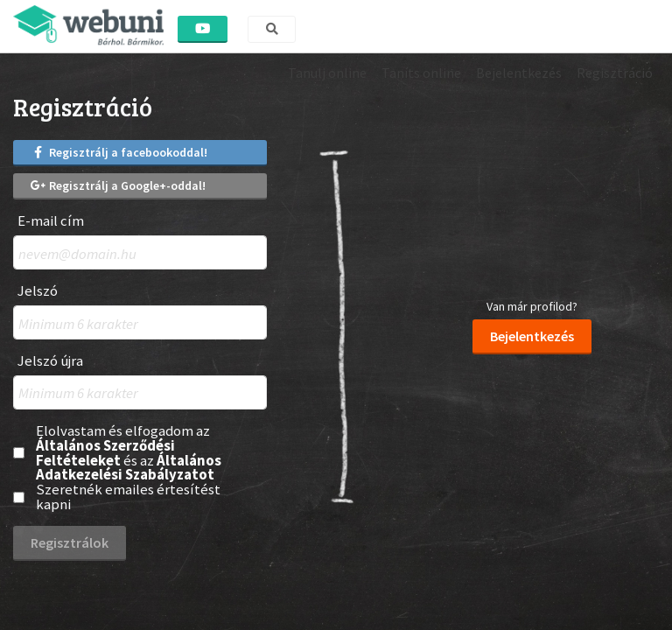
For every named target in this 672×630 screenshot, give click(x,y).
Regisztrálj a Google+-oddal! (118, 185)
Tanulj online (327, 73)
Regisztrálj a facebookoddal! (119, 152)
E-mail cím (51, 221)
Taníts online (421, 73)
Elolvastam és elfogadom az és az (129, 453)
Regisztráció (615, 73)
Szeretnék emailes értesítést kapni (128, 497)
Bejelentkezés (519, 73)
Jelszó (38, 291)
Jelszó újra (50, 361)
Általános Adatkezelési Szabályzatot (129, 468)
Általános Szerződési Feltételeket (105, 453)
